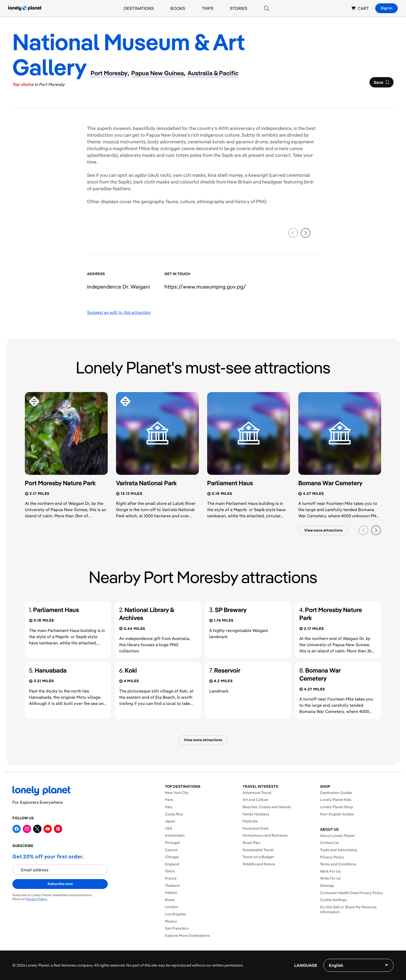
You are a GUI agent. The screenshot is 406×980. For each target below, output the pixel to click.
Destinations (139, 8)
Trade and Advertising (338, 850)
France (171, 878)
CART (360, 8)
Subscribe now (60, 884)
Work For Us (330, 871)
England (172, 864)
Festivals (250, 821)
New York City (177, 793)
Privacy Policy (332, 857)
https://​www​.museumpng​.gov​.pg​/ (205, 287)
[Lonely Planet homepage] (25, 8)
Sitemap (327, 886)
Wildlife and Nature (259, 864)
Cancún (171, 850)
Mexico (171, 921)
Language (306, 965)
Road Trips (251, 843)
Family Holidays (256, 814)
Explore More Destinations (187, 935)
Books (178, 8)
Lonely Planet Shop (337, 807)
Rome (170, 900)
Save (381, 84)
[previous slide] (293, 233)
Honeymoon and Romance (265, 835)
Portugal (172, 843)
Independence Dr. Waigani (118, 287)
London (172, 907)
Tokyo (170, 871)
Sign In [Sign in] (386, 8)
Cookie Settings (333, 900)
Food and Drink (256, 828)
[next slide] (306, 233)
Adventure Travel (257, 793)
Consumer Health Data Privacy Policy (352, 893)
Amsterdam (175, 835)
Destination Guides (336, 793)
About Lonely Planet (337, 836)
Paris (169, 800)
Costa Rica (174, 814)
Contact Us (329, 843)
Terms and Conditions (338, 864)
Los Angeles (175, 914)
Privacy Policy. (37, 899)
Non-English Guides (337, 814)
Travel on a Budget (258, 857)
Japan (170, 821)
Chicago (172, 857)
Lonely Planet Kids (336, 800)
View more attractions (323, 530)
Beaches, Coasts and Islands (267, 807)
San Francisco (177, 928)
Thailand (172, 886)
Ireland (171, 893)
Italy (169, 807)
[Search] (266, 8)
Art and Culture (255, 800)
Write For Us (330, 878)
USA (169, 828)
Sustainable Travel (258, 850)
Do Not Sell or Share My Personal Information (348, 910)
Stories (239, 8)
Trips (208, 8)
